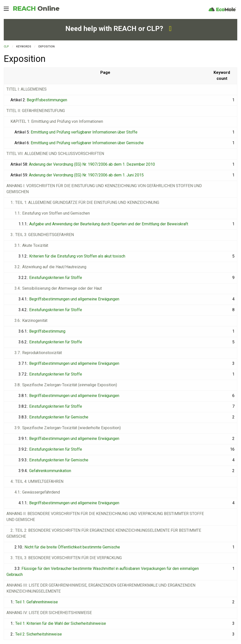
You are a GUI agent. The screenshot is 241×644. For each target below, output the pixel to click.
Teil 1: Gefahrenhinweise (37, 602)
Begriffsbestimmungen (47, 100)
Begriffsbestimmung (47, 331)
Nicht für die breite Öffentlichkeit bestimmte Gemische (72, 547)
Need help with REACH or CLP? (118, 29)
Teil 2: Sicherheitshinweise (39, 634)
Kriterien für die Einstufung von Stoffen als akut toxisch (77, 256)
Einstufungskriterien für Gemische (59, 417)
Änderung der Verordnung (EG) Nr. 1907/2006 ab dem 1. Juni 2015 (86, 175)
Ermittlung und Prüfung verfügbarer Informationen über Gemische (87, 143)
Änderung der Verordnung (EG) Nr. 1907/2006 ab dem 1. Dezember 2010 (92, 164)
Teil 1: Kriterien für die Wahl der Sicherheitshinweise (61, 623)
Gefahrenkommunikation (50, 471)
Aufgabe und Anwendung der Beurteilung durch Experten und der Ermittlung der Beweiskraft (109, 224)
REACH (36, 8)
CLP (6, 47)
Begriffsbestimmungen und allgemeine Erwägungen (74, 299)
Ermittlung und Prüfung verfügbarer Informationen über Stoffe (84, 132)
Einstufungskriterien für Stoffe (56, 278)
